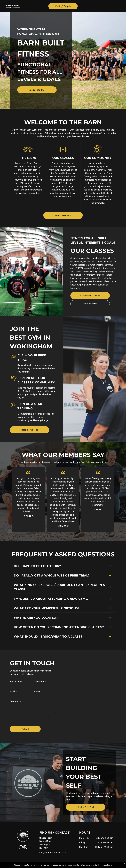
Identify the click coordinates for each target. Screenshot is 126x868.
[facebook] (21, 847)
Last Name (40, 681)
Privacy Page (106, 865)
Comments (15, 701)
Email (13, 691)
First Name (16, 681)
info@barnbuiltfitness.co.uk (53, 853)
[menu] (121, 5)
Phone (37, 691)
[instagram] (25, 847)
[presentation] (29, 718)
